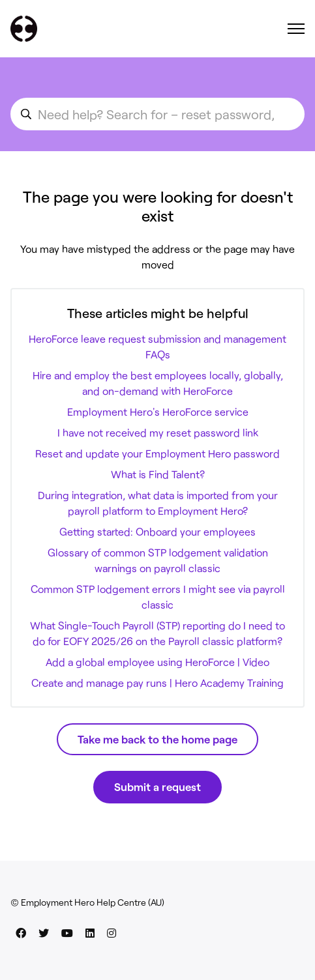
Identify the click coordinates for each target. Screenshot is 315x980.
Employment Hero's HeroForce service (158, 411)
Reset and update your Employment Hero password (157, 453)
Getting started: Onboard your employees (157, 531)
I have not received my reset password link (158, 432)
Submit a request (157, 786)
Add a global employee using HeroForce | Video (157, 662)
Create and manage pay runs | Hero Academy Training (157, 683)
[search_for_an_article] (157, 114)
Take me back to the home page (157, 739)
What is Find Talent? (158, 474)
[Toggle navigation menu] (296, 29)
